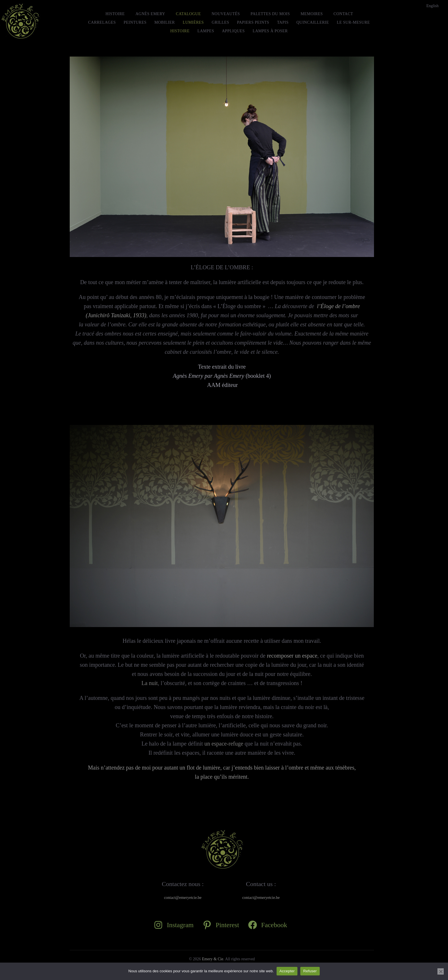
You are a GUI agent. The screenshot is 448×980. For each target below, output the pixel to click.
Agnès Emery (150, 14)
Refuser (310, 971)
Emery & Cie (213, 959)
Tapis (283, 22)
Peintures (135, 22)
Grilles (220, 22)
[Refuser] (441, 971)
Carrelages (102, 22)
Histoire (180, 31)
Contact (343, 14)
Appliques (233, 31)
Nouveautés (226, 14)
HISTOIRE (115, 14)
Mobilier (165, 22)
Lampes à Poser (270, 31)
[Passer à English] (432, 6)
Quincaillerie (313, 22)
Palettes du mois (270, 14)
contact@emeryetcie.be (183, 898)
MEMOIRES (312, 14)
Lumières (193, 22)
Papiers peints (253, 22)
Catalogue (188, 14)
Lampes (206, 31)
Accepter (287, 971)
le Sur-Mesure (353, 22)
